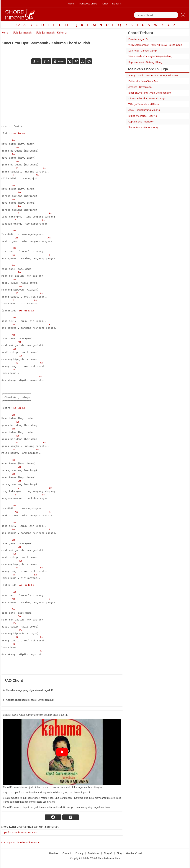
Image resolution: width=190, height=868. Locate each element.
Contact (67, 853)
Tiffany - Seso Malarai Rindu (144, 104)
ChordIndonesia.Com (109, 858)
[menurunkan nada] (36, 61)
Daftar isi (117, 4)
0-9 (17, 25)
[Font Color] (89, 61)
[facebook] (53, 817)
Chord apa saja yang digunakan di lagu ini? (29, 690)
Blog (119, 853)
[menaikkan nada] (46, 61)
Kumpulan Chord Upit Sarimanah (22, 842)
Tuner (105, 4)
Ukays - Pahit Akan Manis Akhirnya (147, 98)
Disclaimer (94, 853)
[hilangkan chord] (70, 61)
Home (71, 4)
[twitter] (71, 817)
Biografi (108, 853)
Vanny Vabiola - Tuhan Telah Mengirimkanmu (153, 75)
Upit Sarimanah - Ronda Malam (20, 832)
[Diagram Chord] (76, 61)
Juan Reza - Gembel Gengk (143, 51)
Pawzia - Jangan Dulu (140, 39)
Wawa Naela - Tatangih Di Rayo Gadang (150, 56)
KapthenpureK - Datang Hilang (145, 62)
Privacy (79, 853)
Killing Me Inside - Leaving (143, 116)
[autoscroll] (59, 61)
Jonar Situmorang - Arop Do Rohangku (150, 93)
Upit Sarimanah (22, 33)
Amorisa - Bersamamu (140, 87)
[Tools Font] (83, 61)
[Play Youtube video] (62, 752)
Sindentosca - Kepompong (143, 127)
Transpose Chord (88, 4)
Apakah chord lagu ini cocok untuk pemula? (30, 700)
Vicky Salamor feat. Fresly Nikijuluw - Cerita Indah (155, 45)
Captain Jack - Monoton (141, 122)
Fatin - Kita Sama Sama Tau (143, 81)
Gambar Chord (134, 853)
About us (53, 853)
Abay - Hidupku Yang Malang (144, 110)
